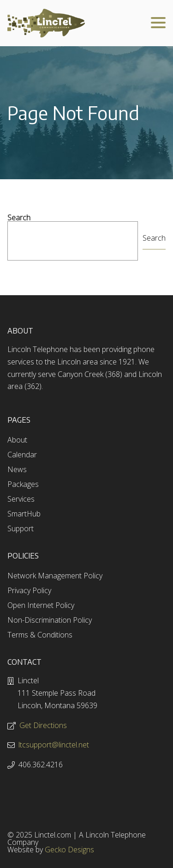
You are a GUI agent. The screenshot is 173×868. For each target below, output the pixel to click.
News (17, 469)
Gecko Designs (69, 850)
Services (21, 499)
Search (19, 218)
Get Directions (43, 725)
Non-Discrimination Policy (50, 620)
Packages (23, 484)
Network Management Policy (55, 576)
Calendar (22, 455)
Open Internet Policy (41, 605)
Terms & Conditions (40, 635)
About (17, 440)
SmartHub (24, 514)
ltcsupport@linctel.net (54, 745)
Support (21, 528)
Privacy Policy (29, 590)
